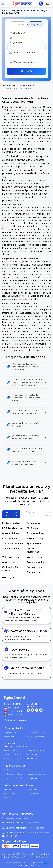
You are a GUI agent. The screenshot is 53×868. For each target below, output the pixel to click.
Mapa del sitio (10, 737)
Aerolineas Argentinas (33, 550)
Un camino (18, 24)
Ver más (9, 743)
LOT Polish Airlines (13, 528)
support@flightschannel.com (18, 818)
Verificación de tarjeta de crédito (36, 738)
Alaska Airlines (10, 533)
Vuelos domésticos (34, 770)
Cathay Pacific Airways (10, 569)
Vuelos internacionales (13, 770)
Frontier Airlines (36, 533)
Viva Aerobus (34, 557)
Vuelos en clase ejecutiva (14, 778)
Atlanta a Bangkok (34, 754)
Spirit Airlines (34, 544)
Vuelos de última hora (13, 774)
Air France (32, 528)
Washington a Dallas (13, 754)
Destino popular (30, 514)
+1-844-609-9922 (33, 823)
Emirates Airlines (12, 523)
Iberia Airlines (10, 538)
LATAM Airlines (33, 794)
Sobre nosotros (10, 732)
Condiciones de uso (11, 854)
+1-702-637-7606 (37, 828)
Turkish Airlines (11, 549)
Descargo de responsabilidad (37, 854)
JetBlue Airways (36, 538)
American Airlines (37, 562)
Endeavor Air (34, 523)
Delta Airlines (34, 572)
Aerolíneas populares (11, 514)
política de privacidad (39, 857)
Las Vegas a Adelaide (13, 758)
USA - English (12, 708)
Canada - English (13, 711)
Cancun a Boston (11, 750)
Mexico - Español (14, 715)
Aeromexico (9, 562)
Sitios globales (15, 704)
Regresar (36, 24)
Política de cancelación (15, 857)
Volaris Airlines (10, 557)
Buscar (27, 71)
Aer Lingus (8, 577)
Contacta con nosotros (36, 732)
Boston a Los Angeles (35, 750)
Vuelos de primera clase (36, 774)
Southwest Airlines (13, 544)
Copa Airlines (34, 567)
